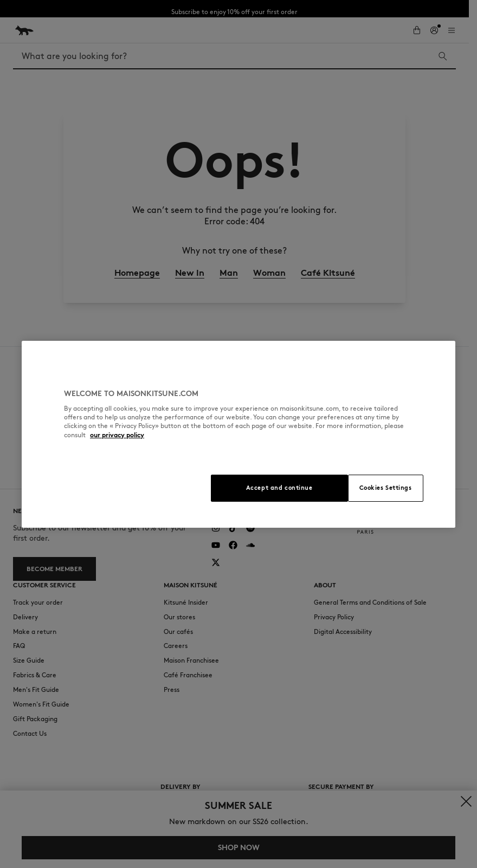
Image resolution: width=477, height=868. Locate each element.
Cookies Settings (386, 488)
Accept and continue (279, 488)
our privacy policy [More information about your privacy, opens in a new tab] (117, 435)
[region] (238, 434)
